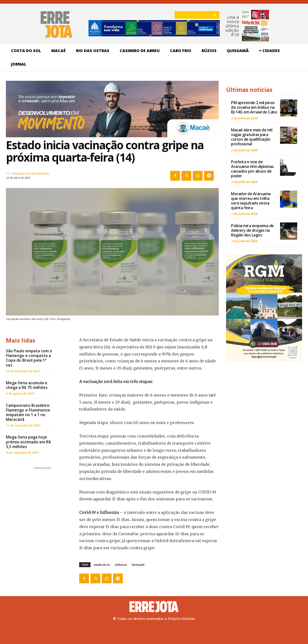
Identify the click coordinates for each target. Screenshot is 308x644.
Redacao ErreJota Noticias (31, 173)
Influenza (121, 565)
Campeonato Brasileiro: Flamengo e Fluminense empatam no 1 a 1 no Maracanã (28, 412)
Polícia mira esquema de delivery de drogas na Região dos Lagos (252, 230)
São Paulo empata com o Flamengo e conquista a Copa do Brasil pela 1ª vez (29, 358)
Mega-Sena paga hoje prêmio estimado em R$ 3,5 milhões (28, 442)
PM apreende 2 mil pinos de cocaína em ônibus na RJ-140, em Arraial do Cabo (254, 107)
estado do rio (102, 565)
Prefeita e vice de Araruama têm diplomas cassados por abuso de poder (252, 169)
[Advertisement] (43, 501)
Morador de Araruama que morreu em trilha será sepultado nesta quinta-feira (251, 201)
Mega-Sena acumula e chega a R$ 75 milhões (27, 385)
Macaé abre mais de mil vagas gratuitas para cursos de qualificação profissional (252, 137)
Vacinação (138, 565)
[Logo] (154, 607)
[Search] (214, 15)
